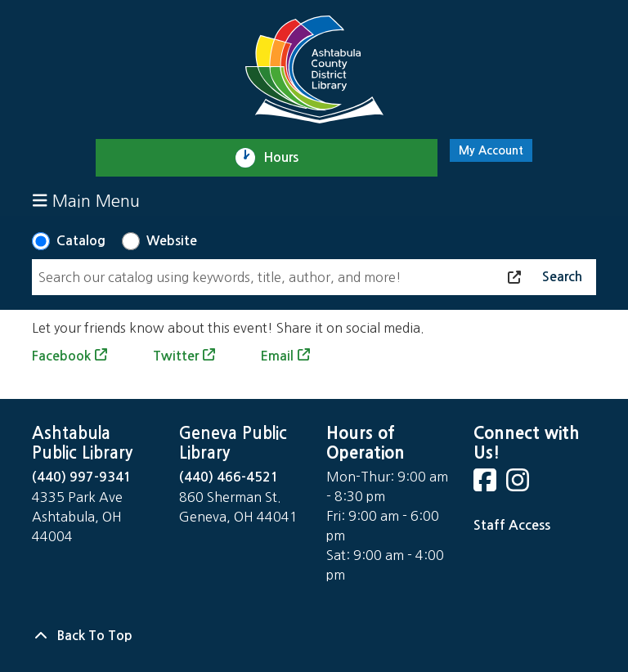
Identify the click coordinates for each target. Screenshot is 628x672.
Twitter (176, 356)
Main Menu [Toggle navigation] (86, 201)
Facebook (61, 356)
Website (172, 241)
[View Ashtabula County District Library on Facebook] (487, 485)
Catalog (81, 241)
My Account (491, 150)
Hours (288, 158)
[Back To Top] (314, 636)
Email (277, 356)
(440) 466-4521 (229, 477)
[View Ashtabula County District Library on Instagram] (519, 485)
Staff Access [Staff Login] (512, 525)
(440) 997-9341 (82, 477)
